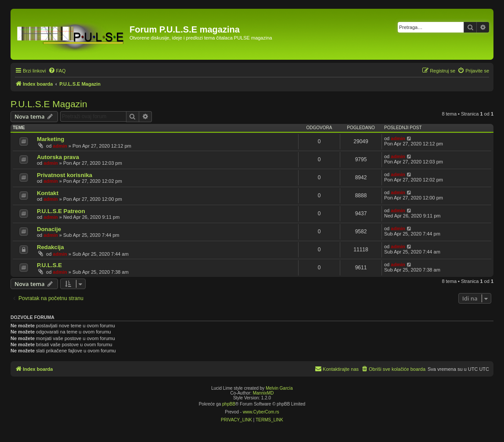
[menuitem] (57, 71)
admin (60, 146)
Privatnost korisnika (65, 175)
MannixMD (263, 393)
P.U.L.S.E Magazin (49, 104)
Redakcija (50, 247)
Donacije (49, 229)
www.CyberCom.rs (261, 412)
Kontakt (48, 193)
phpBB (229, 404)
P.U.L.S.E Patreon (61, 211)
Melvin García (279, 388)
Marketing (50, 139)
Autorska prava (58, 157)
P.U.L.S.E (49, 265)
